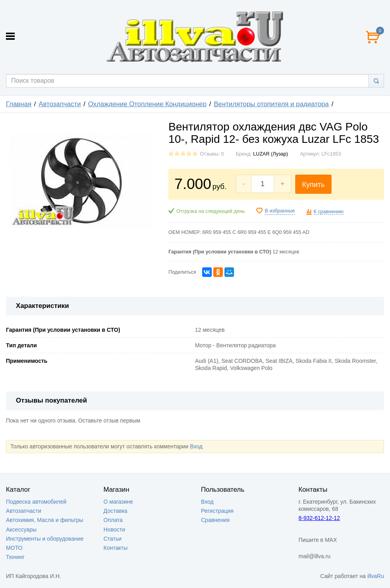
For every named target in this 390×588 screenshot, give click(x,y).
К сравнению (329, 212)
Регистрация (217, 511)
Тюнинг (15, 557)
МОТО (14, 548)
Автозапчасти (60, 104)
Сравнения (215, 520)
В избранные (280, 211)
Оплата (113, 520)
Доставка (115, 511)
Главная (19, 104)
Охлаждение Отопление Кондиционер (147, 104)
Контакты (115, 548)
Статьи (112, 539)
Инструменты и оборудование (45, 539)
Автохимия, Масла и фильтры (45, 520)
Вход (196, 446)
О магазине (118, 502)
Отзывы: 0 (212, 154)
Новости (114, 530)
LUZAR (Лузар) (271, 154)
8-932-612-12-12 (319, 518)
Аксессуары (21, 530)
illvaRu (376, 576)
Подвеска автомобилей (36, 502)
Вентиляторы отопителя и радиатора (271, 104)
